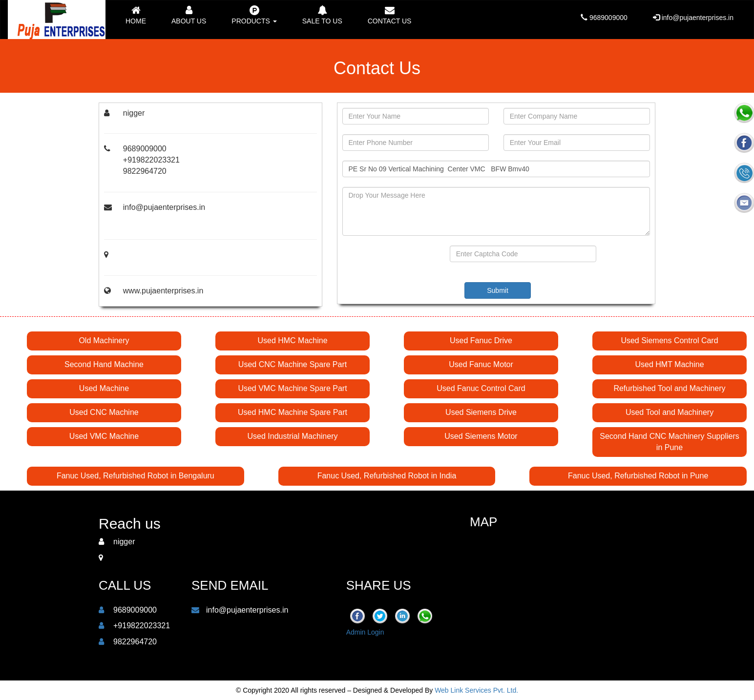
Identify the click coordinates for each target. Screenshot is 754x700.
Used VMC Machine (104, 436)
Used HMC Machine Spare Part (293, 412)
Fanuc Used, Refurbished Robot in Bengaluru (136, 476)
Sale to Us (322, 15)
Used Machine (104, 388)
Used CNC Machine (104, 412)
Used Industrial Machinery (293, 436)
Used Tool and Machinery (670, 412)
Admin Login (365, 632)
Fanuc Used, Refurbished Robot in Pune (638, 476)
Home (136, 15)
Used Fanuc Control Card (481, 388)
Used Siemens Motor (481, 436)
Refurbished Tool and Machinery (669, 388)
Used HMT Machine (669, 364)
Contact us (390, 15)
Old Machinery (104, 340)
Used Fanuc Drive (481, 340)
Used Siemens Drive (481, 412)
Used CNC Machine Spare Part (293, 364)
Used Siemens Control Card (669, 340)
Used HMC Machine (292, 340)
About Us (189, 15)
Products (254, 15)
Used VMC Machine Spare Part (292, 388)
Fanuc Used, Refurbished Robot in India (387, 476)
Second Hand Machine (104, 364)
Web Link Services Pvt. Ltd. (476, 690)
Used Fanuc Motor (481, 364)
